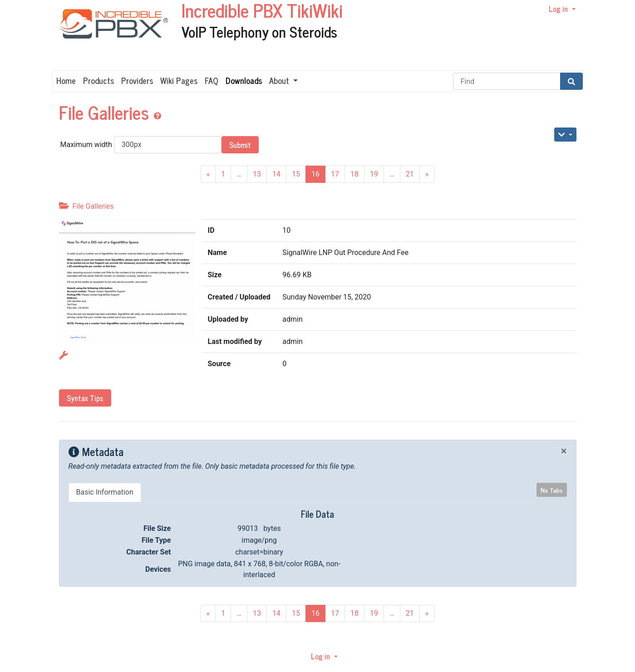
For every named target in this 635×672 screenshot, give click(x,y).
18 (354, 174)
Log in (559, 9)
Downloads (244, 80)
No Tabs (552, 490)
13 (257, 174)
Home (66, 80)
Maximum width (141, 145)
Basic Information (105, 492)
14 (276, 174)
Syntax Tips (85, 398)
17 (335, 174)
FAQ (212, 80)
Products (98, 80)
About (280, 80)
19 (374, 174)
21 (410, 174)
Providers (137, 80)
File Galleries (106, 112)
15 (296, 174)
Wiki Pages (179, 80)
